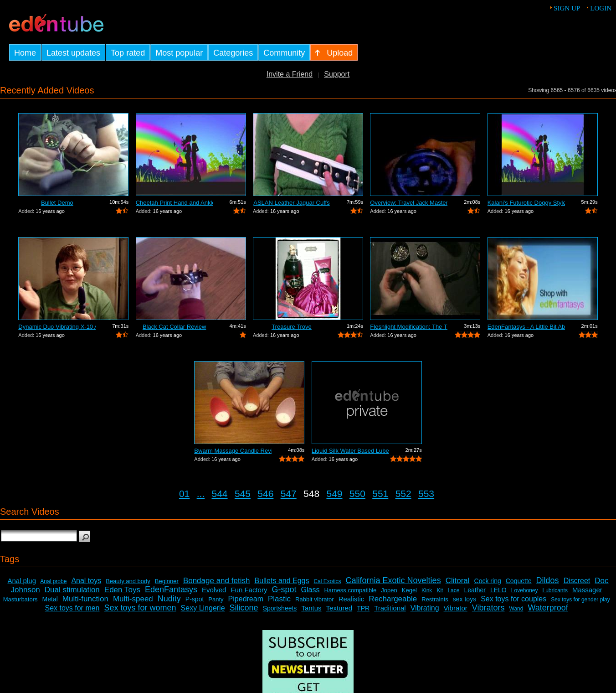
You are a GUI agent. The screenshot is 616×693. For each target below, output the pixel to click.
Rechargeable (393, 599)
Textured (339, 608)
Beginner (167, 581)
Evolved (214, 590)
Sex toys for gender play (580, 600)
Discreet (577, 581)
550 (357, 494)
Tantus (311, 608)
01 (184, 494)
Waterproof (548, 608)
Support (337, 74)
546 (265, 494)
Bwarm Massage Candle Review (233, 451)
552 (403, 494)
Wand (516, 609)
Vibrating (425, 608)
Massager (587, 590)
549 (334, 494)
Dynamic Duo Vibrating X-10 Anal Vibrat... (57, 327)
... (201, 494)
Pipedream (246, 599)
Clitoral (458, 581)
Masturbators (21, 599)
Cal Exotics (328, 581)
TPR (363, 608)
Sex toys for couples (513, 599)
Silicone (244, 608)
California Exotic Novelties (393, 580)
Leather (475, 590)
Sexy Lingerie (203, 608)
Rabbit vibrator (315, 599)
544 (220, 494)
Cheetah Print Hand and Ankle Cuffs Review (175, 203)
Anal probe (53, 581)
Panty (216, 599)
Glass (310, 590)
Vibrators (488, 608)
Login (601, 8)
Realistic (352, 599)
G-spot (284, 590)
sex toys (465, 599)
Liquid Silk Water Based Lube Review (350, 451)
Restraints (435, 599)
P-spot (195, 599)
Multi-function (85, 599)
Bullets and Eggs (282, 581)
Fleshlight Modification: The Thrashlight (409, 327)
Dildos (548, 580)
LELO (498, 590)
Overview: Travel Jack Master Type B (409, 203)
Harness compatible (350, 590)
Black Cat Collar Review (174, 327)
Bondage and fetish (217, 581)
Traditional (390, 608)
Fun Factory (249, 590)
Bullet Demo (57, 203)
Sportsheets (280, 608)
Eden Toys (122, 590)
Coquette (519, 581)
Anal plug (22, 581)
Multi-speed (133, 599)
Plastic (279, 599)
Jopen (389, 590)
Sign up (567, 8)
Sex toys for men (72, 608)
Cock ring (488, 581)
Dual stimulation (72, 590)
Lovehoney (525, 590)
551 (380, 494)
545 (243, 494)
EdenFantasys (171, 590)
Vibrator (456, 608)
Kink (427, 590)
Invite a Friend (290, 74)
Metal (50, 599)
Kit (440, 590)
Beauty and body (128, 581)
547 (289, 494)
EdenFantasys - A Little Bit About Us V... (526, 327)
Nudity (169, 599)
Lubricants (555, 590)
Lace (453, 590)
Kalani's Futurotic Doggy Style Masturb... (526, 203)
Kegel (409, 590)
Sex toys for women (140, 608)
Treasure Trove (292, 327)
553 (426, 494)
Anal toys (86, 581)
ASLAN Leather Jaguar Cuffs (291, 203)
